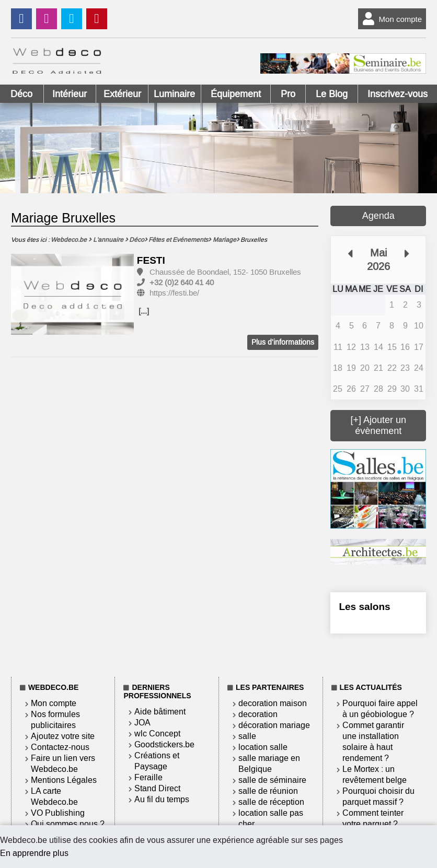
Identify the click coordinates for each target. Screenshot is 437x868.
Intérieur (70, 94)
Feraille (148, 777)
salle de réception (271, 802)
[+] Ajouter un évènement (378, 425)
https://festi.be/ (174, 293)
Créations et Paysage (157, 761)
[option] (73, 295)
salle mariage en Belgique (269, 764)
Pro (288, 94)
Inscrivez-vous (398, 94)
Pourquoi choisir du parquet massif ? (378, 796)
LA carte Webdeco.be (54, 796)
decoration (258, 714)
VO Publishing (58, 813)
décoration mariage (274, 725)
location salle (263, 747)
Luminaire (174, 94)
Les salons (364, 607)
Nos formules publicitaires (55, 720)
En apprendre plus (34, 853)
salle (247, 736)
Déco (21, 94)
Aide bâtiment (160, 712)
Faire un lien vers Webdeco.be (63, 764)
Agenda (378, 216)
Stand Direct (157, 788)
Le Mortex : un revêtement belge (375, 775)
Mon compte (390, 19)
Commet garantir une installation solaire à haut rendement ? (373, 742)
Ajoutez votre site (63, 736)
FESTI (151, 260)
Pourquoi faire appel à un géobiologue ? (380, 709)
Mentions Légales (64, 780)
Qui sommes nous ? (68, 824)
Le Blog (332, 94)
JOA (142, 723)
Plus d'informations (283, 342)
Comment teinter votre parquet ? (373, 818)
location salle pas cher (271, 818)
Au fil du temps (162, 799)
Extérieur (122, 94)
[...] (144, 311)
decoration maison (273, 703)
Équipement (236, 94)
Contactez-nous (60, 747)
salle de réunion (268, 791)
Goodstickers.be (164, 744)
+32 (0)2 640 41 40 (182, 283)
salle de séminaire (272, 780)
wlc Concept (157, 734)
